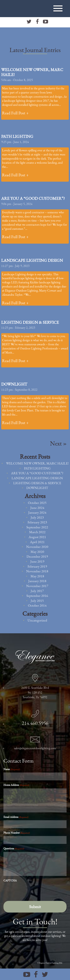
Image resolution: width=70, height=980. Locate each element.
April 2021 (37, 542)
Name (12, 769)
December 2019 (37, 556)
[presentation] (30, 890)
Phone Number (17, 833)
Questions (14, 848)
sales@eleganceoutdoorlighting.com (35, 748)
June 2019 (37, 561)
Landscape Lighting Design (32, 260)
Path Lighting (17, 136)
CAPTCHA (10, 880)
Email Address (16, 817)
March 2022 (37, 532)
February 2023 (37, 522)
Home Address (16, 785)
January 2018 (37, 581)
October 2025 (37, 503)
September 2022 (37, 527)
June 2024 (37, 508)
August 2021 (37, 537)
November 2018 (37, 571)
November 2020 (37, 547)
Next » (58, 443)
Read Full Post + (15, 113)
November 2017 (37, 586)
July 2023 (37, 517)
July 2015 (37, 601)
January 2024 (37, 512)
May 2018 (37, 576)
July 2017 (37, 591)
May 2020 (37, 552)
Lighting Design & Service (30, 322)
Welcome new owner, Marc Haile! (32, 72)
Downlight (14, 384)
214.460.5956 (35, 723)
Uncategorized (37, 620)
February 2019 (37, 566)
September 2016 (37, 596)
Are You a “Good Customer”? (33, 198)
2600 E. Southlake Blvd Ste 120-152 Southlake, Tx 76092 (35, 692)
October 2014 (37, 605)
